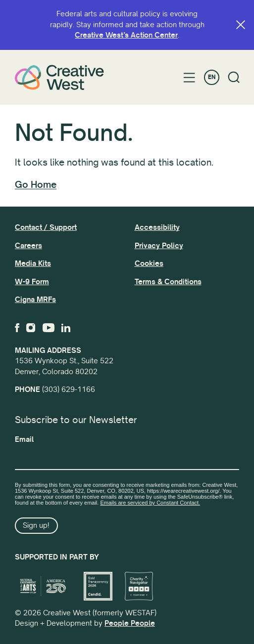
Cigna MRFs (35, 300)
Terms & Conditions (168, 282)
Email (24, 439)
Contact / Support (46, 227)
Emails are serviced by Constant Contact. (150, 503)
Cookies (149, 263)
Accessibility (157, 227)
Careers (28, 246)
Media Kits (33, 263)
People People (130, 623)
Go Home (36, 185)
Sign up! (36, 525)
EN (212, 77)
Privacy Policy (159, 246)
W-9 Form (32, 282)
